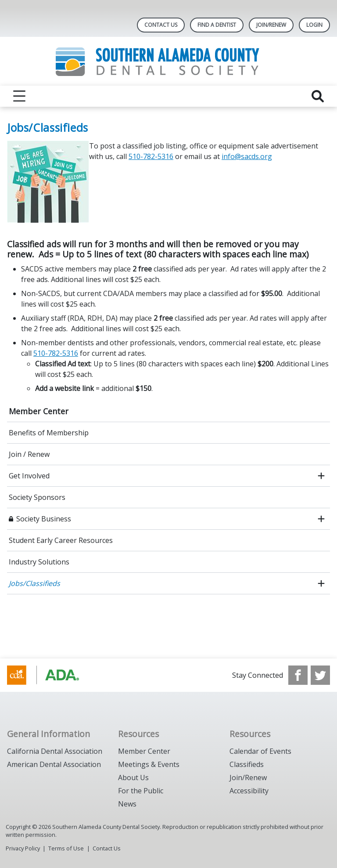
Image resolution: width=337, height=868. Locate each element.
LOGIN (314, 25)
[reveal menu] (19, 96)
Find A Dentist (217, 25)
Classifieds (247, 764)
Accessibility (249, 791)
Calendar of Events (260, 751)
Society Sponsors (37, 497)
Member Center (39, 411)
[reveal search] (318, 96)
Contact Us (161, 25)
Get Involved (29, 476)
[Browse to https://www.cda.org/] (52, 675)
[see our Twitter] (320, 675)
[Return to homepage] (169, 61)
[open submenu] (321, 476)
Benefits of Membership (49, 433)
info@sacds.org (247, 156)
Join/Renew (248, 778)
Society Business (44, 519)
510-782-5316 (151, 156)
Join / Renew (29, 454)
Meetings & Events (149, 764)
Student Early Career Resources (61, 540)
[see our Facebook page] (298, 675)
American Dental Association (54, 764)
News (127, 804)
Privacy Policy (23, 848)
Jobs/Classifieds (34, 583)
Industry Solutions (39, 562)
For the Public (141, 791)
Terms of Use (66, 848)
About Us (133, 778)
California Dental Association (55, 751)
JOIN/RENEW (271, 25)
